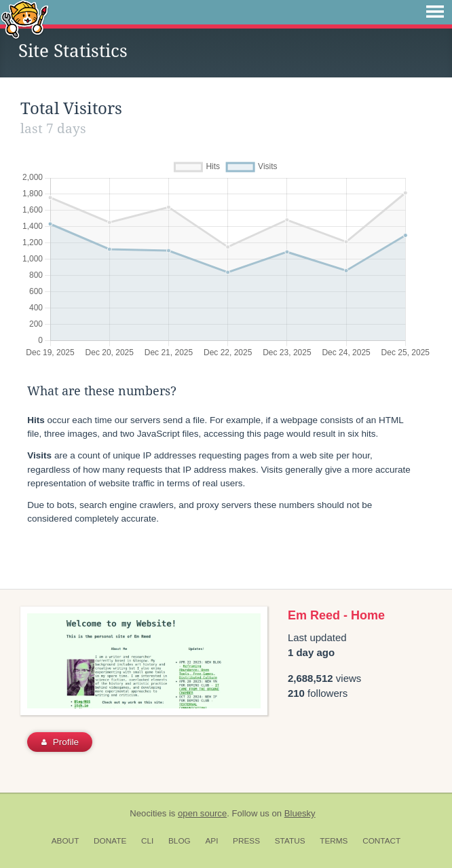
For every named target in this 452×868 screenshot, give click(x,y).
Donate (110, 841)
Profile (60, 742)
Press (246, 841)
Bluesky (300, 813)
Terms (334, 841)
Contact (381, 841)
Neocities (148, 813)
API (211, 841)
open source (202, 813)
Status (290, 841)
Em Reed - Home (336, 615)
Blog (180, 841)
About (65, 841)
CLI (147, 841)
